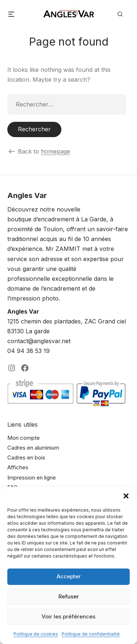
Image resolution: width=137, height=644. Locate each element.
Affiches (18, 467)
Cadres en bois (26, 457)
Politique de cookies (36, 634)
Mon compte (24, 438)
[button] (126, 496)
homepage (56, 151)
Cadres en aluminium (33, 448)
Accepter (69, 576)
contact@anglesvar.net (39, 341)
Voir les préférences (68, 616)
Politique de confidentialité (91, 634)
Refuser (69, 596)
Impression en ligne (32, 478)
